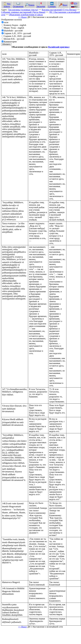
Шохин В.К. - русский (14, 39)
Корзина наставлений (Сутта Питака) (59, 10)
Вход (63, 5)
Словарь (52, 5)
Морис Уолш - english (14, 28)
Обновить (6, 44)
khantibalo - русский (13, 31)
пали (6, 22)
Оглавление (18, 5)
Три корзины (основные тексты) (23, 10)
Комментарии (10, 42)
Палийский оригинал (59, 47)
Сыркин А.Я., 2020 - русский (17, 36)
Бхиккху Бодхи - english (15, 25)
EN (74, 3)
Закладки (41, 5)
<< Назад (22, 17)
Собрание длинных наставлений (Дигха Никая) (23, 12)
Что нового (7, 5)
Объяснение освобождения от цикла (26, 15)
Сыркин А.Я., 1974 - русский (17, 33)
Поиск (30, 5)
